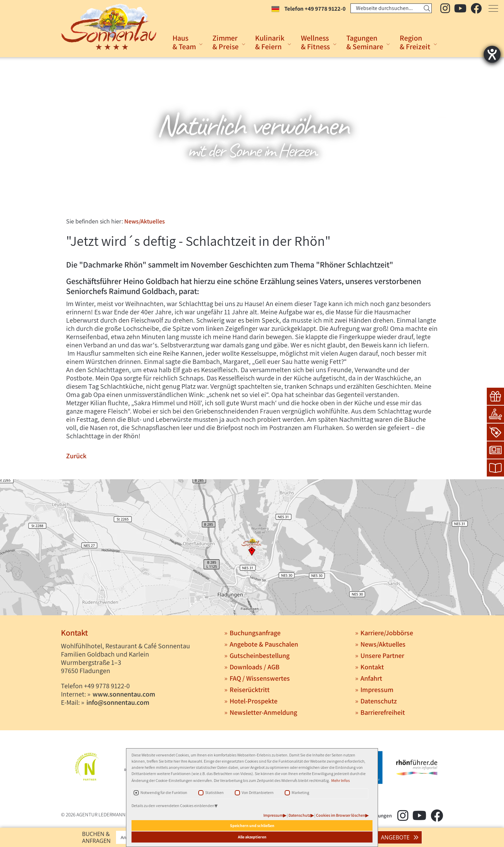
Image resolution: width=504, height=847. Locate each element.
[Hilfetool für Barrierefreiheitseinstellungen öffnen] (492, 54)
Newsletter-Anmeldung (263, 712)
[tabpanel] (252, 135)
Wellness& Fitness (315, 42)
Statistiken (214, 792)
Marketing (300, 792)
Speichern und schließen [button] (252, 825)
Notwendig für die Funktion (164, 792)
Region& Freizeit (415, 42)
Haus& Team (184, 42)
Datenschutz (300, 815)
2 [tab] (251, 203)
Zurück (76, 456)
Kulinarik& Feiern (270, 42)
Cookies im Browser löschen (341, 815)
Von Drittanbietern (258, 792)
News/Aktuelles (145, 221)
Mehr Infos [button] (340, 780)
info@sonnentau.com (118, 702)
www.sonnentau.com (124, 694)
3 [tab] (262, 203)
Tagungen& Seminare (365, 42)
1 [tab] (241, 203)
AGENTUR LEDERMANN (101, 814)
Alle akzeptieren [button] (252, 837)
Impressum (273, 815)
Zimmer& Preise (225, 42)
